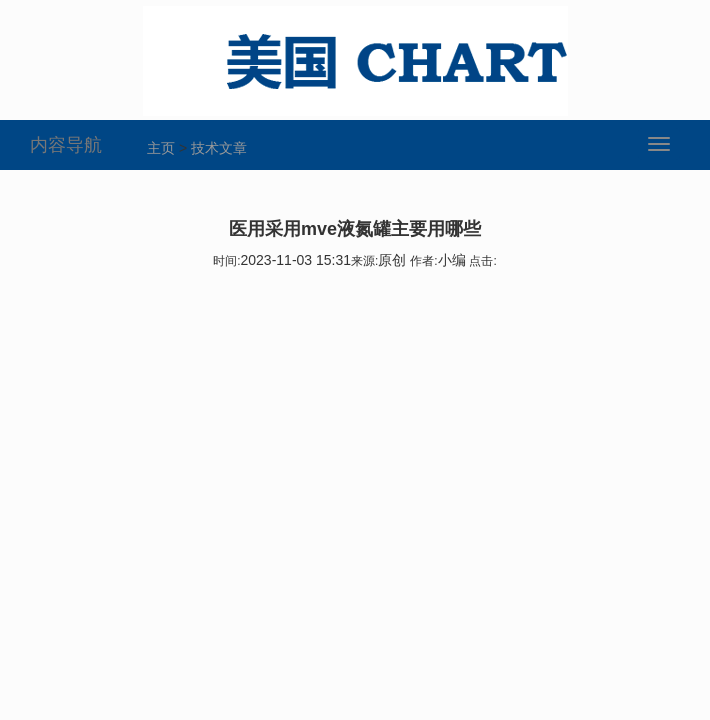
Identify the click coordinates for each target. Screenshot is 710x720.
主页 (161, 148)
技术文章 (219, 148)
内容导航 (66, 145)
